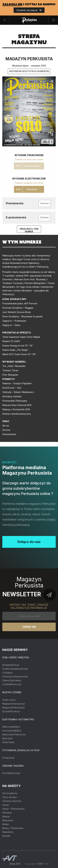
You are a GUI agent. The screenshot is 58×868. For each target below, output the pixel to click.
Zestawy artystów (12, 801)
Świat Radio (8, 742)
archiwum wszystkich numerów (29, 71)
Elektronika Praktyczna (14, 734)
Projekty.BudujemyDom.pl (15, 669)
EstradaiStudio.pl (11, 711)
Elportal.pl (7, 738)
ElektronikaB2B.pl (11, 727)
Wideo (6, 824)
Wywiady (7, 813)
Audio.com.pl (9, 700)
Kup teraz (32, 189)
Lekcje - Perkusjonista (13, 809)
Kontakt (6, 836)
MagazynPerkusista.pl (13, 707)
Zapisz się (29, 627)
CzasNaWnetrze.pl (12, 684)
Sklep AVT (15, 864)
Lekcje (5, 805)
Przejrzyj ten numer (29, 230)
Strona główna (10, 793)
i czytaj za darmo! (29, 4)
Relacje (6, 816)
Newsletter (8, 832)
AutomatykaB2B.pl (12, 731)
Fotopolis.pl (8, 758)
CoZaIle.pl (7, 673)
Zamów (44, 203)
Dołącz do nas (29, 542)
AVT (41, 864)
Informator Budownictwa (15, 676)
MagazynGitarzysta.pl (14, 704)
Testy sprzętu (10, 797)
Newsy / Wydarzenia (13, 828)
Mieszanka (8, 820)
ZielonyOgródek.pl (12, 680)
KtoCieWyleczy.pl (11, 773)
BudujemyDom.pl (11, 665)
